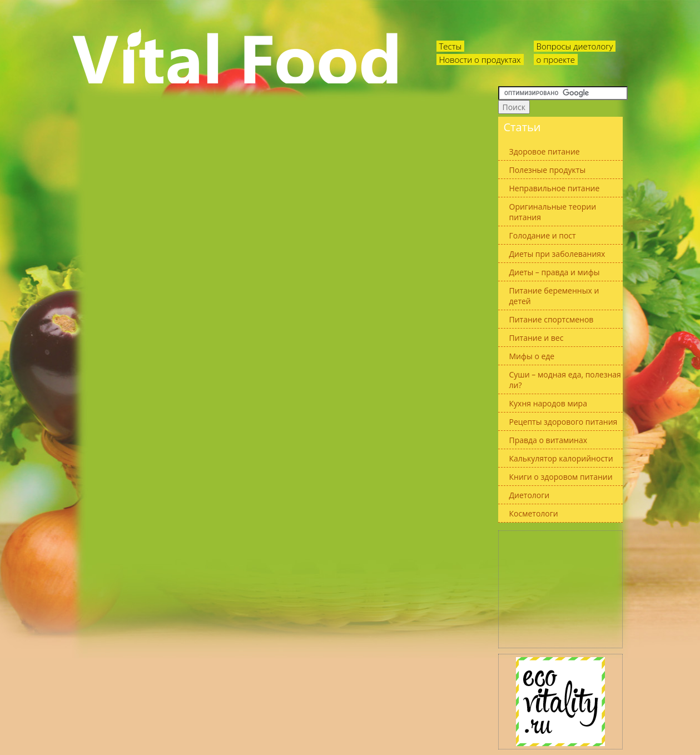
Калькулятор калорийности (561, 458)
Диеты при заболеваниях (557, 254)
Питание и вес (537, 338)
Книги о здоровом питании (561, 477)
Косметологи (534, 513)
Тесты (451, 46)
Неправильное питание (555, 188)
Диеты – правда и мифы (555, 272)
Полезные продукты (548, 170)
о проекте (556, 59)
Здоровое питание (545, 152)
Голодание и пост (543, 235)
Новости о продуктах (480, 59)
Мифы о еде (532, 356)
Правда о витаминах (548, 440)
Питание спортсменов (552, 319)
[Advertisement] (560, 589)
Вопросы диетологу (575, 46)
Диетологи (530, 495)
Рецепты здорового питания (564, 422)
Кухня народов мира (548, 403)
